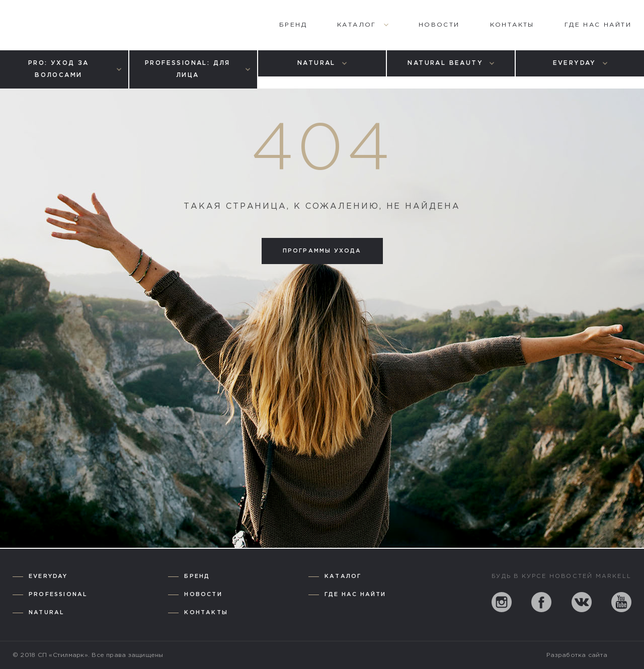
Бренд (197, 576)
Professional (58, 595)
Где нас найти (355, 595)
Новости (203, 595)
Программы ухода (322, 251)
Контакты (206, 613)
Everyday (48, 576)
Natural (47, 613)
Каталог (343, 576)
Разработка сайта (577, 655)
